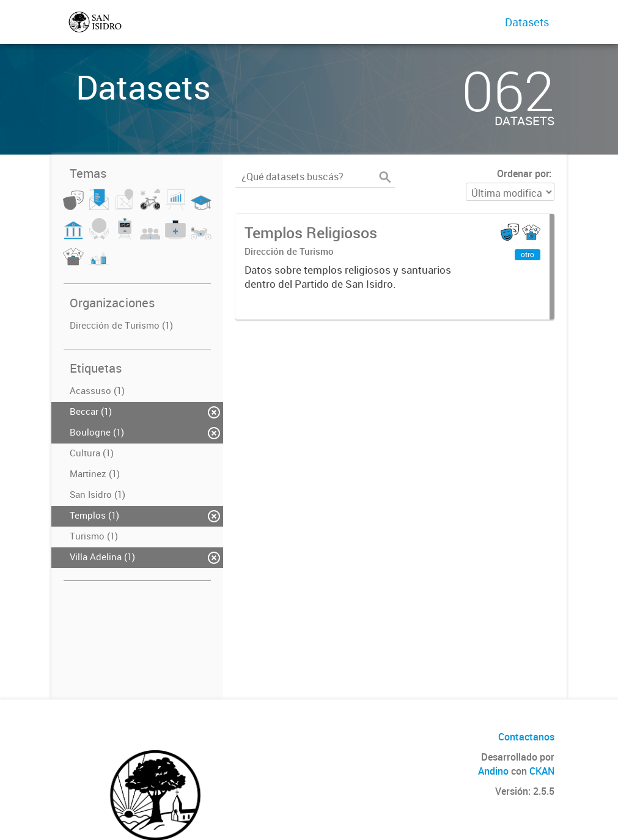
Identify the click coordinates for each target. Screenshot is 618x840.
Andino (493, 771)
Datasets (527, 22)
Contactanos (526, 737)
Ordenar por (523, 173)
